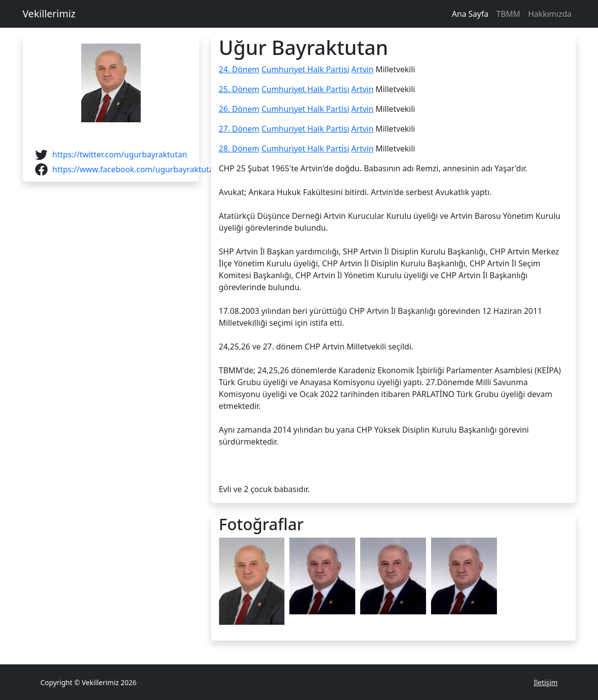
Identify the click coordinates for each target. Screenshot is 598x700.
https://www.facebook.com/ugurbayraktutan (136, 169)
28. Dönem (239, 149)
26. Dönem (239, 109)
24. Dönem (239, 69)
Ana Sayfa (470, 14)
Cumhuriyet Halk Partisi (305, 69)
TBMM (508, 14)
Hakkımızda (550, 14)
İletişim (545, 682)
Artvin (362, 69)
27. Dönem (239, 129)
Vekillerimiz (49, 14)
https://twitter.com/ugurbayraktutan (120, 154)
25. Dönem (239, 89)
